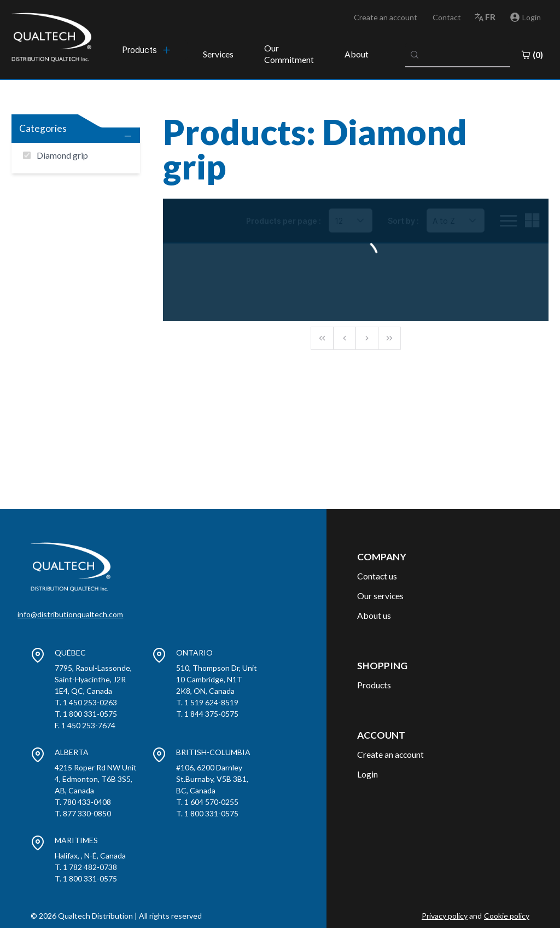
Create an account (386, 17)
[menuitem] (147, 50)
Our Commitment (289, 54)
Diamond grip (62, 155)
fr (490, 17)
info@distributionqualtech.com (70, 614)
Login (367, 774)
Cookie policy (507, 916)
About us (374, 615)
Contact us (377, 576)
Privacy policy (445, 916)
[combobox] (458, 55)
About (357, 54)
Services (218, 54)
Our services (380, 596)
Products (374, 685)
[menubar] (147, 50)
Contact (447, 17)
